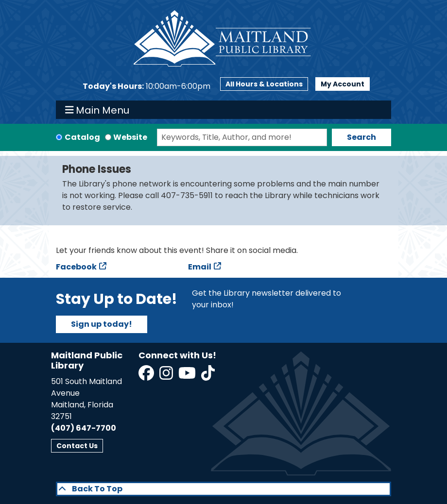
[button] (146, 86)
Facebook (76, 267)
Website (130, 137)
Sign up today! (102, 324)
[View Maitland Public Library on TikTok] (208, 376)
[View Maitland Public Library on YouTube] (188, 376)
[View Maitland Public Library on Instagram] (167, 376)
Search (361, 137)
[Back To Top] (223, 489)
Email (200, 267)
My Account (343, 84)
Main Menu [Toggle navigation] (97, 110)
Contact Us (77, 446)
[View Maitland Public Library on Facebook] (147, 376)
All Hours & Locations (264, 84)
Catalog (82, 137)
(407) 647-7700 (84, 428)
